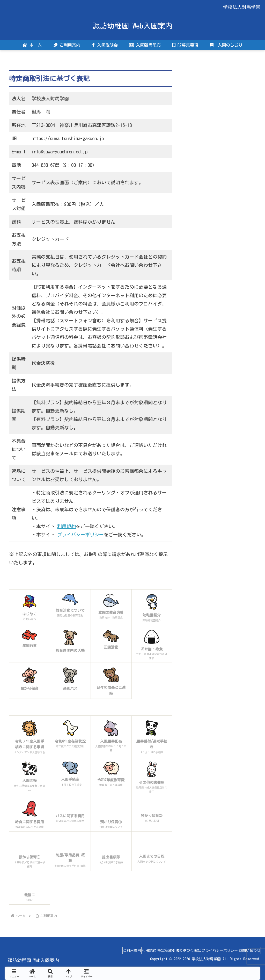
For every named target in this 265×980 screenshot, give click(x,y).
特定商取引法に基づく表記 (167, 950)
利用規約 (67, 526)
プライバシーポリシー (80, 535)
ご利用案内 (111, 950)
